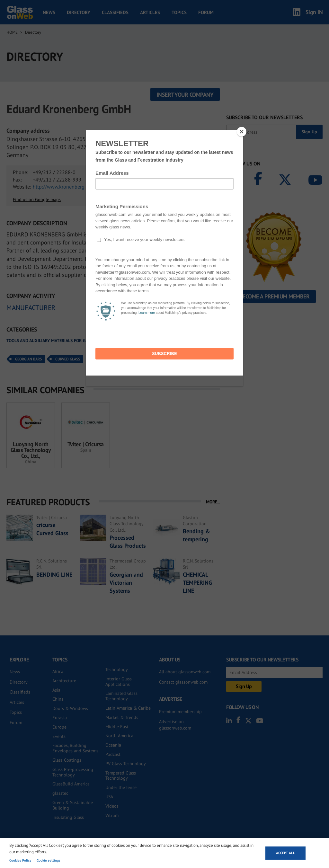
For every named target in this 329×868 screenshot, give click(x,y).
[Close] (242, 132)
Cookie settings (49, 860)
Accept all (285, 853)
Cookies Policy (20, 860)
